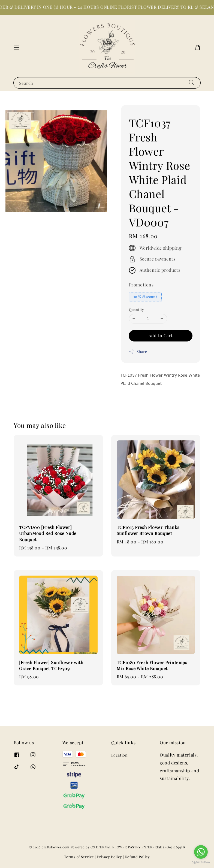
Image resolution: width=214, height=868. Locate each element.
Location (119, 755)
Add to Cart (161, 335)
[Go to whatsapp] (201, 852)
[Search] (192, 83)
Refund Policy (138, 857)
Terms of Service (79, 857)
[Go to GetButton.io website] (201, 862)
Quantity (137, 309)
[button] (16, 47)
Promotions (141, 285)
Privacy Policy (110, 857)
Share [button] (138, 351)
